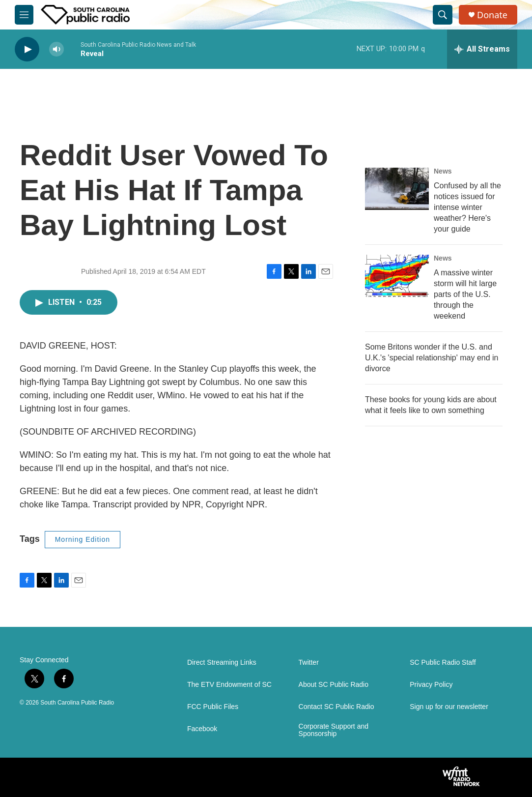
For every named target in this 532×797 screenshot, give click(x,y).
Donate (492, 15)
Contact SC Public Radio (336, 707)
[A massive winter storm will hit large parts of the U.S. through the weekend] (397, 276)
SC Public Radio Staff (443, 663)
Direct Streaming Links (222, 663)
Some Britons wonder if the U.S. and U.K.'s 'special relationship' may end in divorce (432, 358)
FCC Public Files (213, 707)
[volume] (56, 49)
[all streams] (482, 49)
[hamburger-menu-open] (24, 15)
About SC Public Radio (334, 685)
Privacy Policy (431, 685)
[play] (27, 49)
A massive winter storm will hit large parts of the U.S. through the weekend (465, 294)
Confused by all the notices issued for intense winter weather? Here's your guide (467, 207)
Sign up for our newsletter (449, 707)
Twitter (309, 663)
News (443, 171)
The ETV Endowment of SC (229, 685)
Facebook (202, 729)
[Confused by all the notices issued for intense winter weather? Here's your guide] (397, 189)
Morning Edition (83, 539)
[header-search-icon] (443, 15)
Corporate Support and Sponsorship (334, 730)
